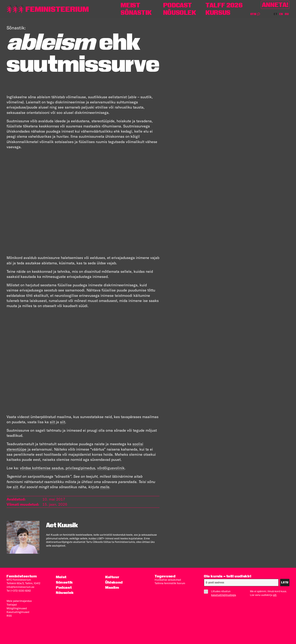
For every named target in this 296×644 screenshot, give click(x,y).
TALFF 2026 (224, 5)
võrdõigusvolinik (111, 468)
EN (281, 14)
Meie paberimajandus (19, 601)
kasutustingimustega (223, 595)
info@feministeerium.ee (20, 587)
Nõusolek (180, 13)
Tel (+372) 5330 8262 (19, 591)
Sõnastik (136, 13)
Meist (130, 5)
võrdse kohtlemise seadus (42, 468)
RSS (9, 616)
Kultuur (112, 577)
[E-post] (241, 583)
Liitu (285, 582)
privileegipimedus (80, 468)
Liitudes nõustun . (222, 593)
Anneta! (275, 5)
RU (287, 14)
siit (52, 422)
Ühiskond (114, 582)
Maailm (112, 587)
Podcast (178, 5)
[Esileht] (48, 9)
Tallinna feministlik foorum (170, 583)
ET (276, 14)
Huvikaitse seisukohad (168, 580)
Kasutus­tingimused (18, 612)
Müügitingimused (17, 608)
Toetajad (12, 605)
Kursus (218, 13)
